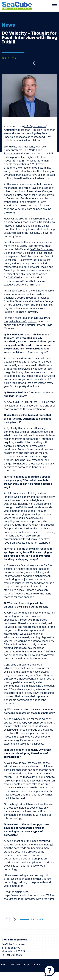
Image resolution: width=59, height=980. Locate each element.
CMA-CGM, (14, 278)
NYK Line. (36, 285)
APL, (23, 281)
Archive (37, 919)
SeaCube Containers (42, 249)
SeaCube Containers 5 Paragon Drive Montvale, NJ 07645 (14, 948)
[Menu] (55, 6)
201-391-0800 (14, 955)
